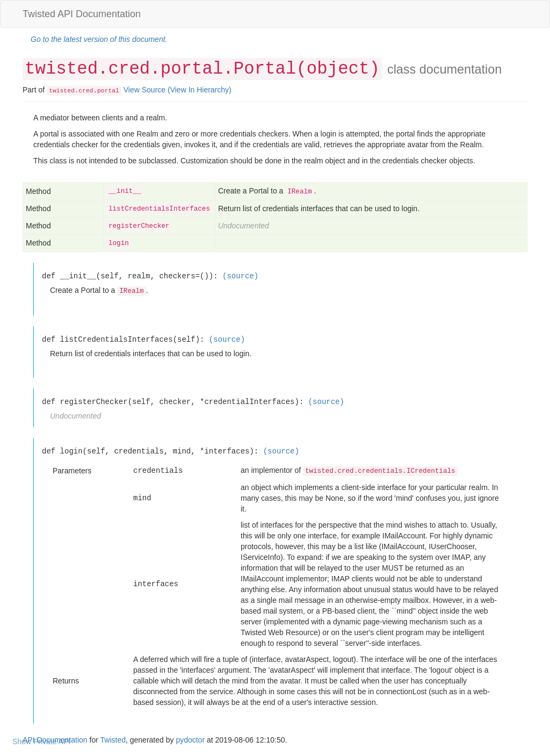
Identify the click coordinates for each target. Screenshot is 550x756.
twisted (62, 91)
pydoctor (190, 740)
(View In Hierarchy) (200, 90)
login (119, 243)
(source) (240, 276)
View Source (144, 90)
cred (86, 91)
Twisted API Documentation (82, 14)
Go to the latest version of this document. (99, 39)
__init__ (125, 191)
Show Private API (41, 741)
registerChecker (139, 226)
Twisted (113, 740)
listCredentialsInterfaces (159, 209)
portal (108, 91)
